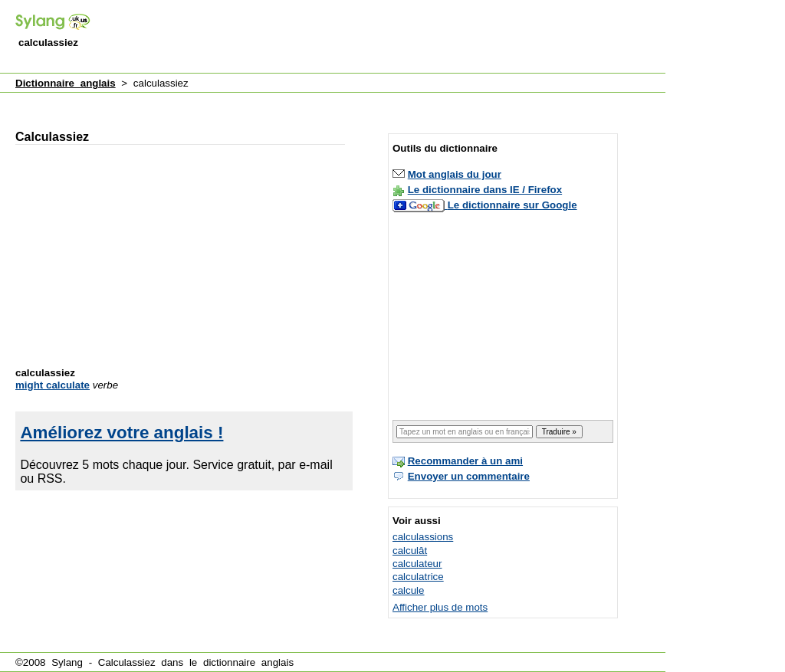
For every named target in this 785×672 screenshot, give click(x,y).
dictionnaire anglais (248, 662)
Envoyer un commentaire (469, 476)
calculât (410, 551)
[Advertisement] (386, 38)
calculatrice (418, 577)
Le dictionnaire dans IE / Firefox (485, 190)
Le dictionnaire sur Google (512, 205)
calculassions (423, 537)
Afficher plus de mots (440, 607)
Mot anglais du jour (455, 174)
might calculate (53, 385)
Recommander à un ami (465, 461)
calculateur (417, 564)
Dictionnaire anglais (66, 83)
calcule (409, 590)
